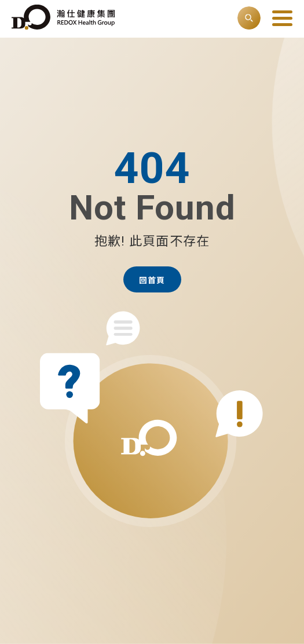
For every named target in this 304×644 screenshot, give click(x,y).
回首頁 (152, 280)
